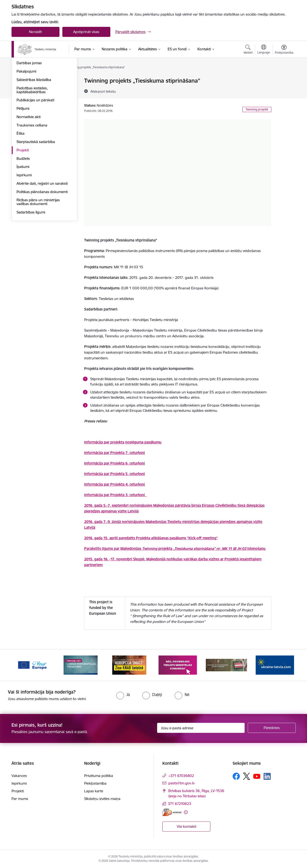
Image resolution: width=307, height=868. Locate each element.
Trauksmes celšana (32, 176)
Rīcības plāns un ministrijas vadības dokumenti (38, 253)
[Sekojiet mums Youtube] (257, 776)
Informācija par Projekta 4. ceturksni (115, 484)
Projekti (23, 201)
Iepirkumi (24, 226)
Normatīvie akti (29, 168)
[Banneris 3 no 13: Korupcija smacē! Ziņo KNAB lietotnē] (129, 665)
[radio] (123, 695)
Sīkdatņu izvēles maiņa (102, 799)
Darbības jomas (29, 114)
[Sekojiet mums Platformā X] (247, 776)
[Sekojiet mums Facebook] (236, 776)
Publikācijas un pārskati (35, 151)
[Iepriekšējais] (23, 665)
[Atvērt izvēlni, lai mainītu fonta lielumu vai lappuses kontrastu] (284, 50)
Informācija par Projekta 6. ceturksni (115, 463)
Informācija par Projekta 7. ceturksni (115, 453)
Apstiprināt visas (86, 32)
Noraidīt (35, 32)
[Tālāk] (285, 665)
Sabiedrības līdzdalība (34, 131)
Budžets (23, 210)
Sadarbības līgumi (31, 263)
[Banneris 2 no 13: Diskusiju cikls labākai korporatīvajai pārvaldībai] (81, 665)
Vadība (22, 81)
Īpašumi (23, 218)
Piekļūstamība (95, 783)
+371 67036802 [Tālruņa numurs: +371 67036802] (181, 776)
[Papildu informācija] (186, 812)
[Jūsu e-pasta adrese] (201, 728)
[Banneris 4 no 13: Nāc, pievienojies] (178, 665)
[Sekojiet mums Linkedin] (267, 776)
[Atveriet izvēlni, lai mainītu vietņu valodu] (264, 50)
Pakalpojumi (26, 123)
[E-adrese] (172, 812)
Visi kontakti (186, 826)
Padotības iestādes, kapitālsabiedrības (32, 141)
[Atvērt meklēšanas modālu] (248, 50)
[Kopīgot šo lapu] (284, 91)
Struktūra (24, 98)
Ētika (21, 185)
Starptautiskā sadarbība (36, 193)
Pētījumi (23, 160)
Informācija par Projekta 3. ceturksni (115, 495)
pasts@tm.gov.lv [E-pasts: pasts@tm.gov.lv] (181, 783)
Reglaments (26, 106)
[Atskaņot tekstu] (103, 91)
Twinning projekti (257, 109)
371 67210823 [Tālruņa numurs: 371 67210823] (180, 804)
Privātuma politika (99, 776)
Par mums (20, 799)
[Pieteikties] (272, 728)
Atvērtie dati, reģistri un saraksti (42, 235)
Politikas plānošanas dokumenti (42, 243)
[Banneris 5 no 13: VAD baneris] (227, 665)
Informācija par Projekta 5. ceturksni (115, 474)
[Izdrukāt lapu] (284, 79)
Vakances (24, 89)
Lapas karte (94, 791)
